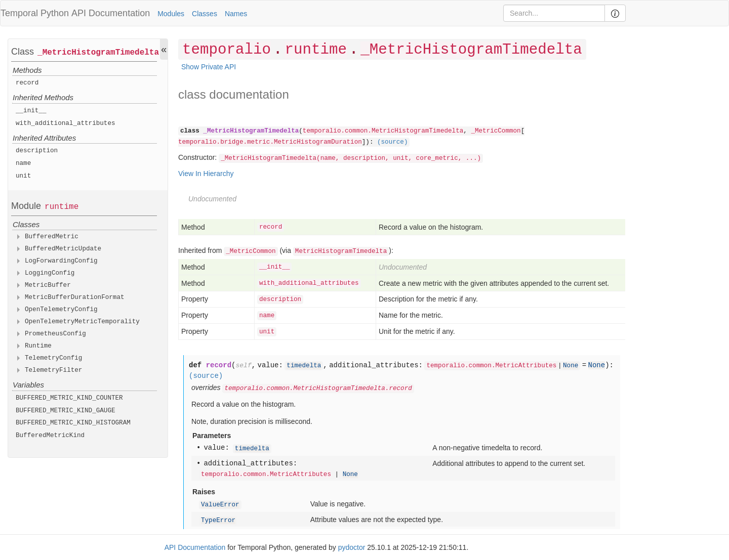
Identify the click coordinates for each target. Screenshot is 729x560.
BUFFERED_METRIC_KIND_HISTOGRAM (73, 423)
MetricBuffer (48, 285)
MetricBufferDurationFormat (75, 297)
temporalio (227, 50)
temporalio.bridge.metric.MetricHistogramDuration (270, 142)
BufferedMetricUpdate (63, 249)
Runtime (38, 346)
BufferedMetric (52, 237)
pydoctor (352, 547)
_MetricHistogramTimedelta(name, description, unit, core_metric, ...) (351, 158)
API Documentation (111, 13)
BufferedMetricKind (50, 436)
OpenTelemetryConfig (61, 310)
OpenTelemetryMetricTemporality (82, 322)
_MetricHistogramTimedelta (98, 53)
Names (236, 14)
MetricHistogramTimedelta (341, 251)
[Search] (554, 13)
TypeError (218, 521)
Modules (171, 14)
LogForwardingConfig (61, 261)
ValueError (220, 505)
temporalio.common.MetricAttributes (491, 366)
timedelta (304, 366)
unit (23, 176)
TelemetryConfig (53, 358)
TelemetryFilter (53, 370)
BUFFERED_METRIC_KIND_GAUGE (66, 411)
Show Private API (209, 67)
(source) (392, 142)
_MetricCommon (496, 131)
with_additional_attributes (66, 123)
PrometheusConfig (55, 334)
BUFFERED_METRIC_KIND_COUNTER (69, 398)
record (27, 83)
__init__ (31, 111)
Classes (205, 14)
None (571, 366)
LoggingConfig (50, 273)
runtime (62, 207)
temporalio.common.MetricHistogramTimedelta (383, 131)
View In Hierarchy (206, 174)
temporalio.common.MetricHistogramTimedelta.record (318, 389)
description (37, 151)
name (23, 163)
